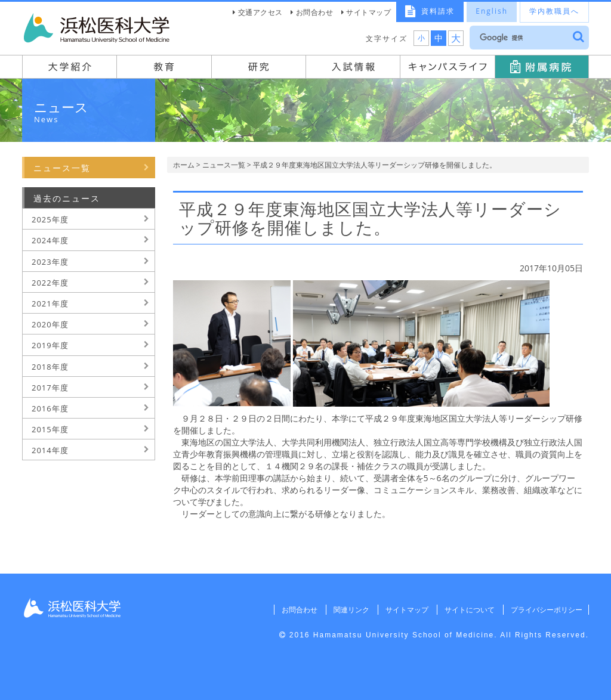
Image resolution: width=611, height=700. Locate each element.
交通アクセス (260, 12)
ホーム (184, 165)
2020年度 (50, 324)
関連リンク (347, 610)
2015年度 (50, 429)
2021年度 (50, 303)
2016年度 (50, 408)
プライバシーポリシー (545, 610)
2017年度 (50, 388)
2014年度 (50, 450)
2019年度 (50, 345)
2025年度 (50, 219)
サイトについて (467, 610)
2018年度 (50, 367)
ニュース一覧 (224, 165)
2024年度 (50, 240)
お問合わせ (315, 12)
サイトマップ (368, 12)
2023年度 (50, 262)
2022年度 (50, 283)
